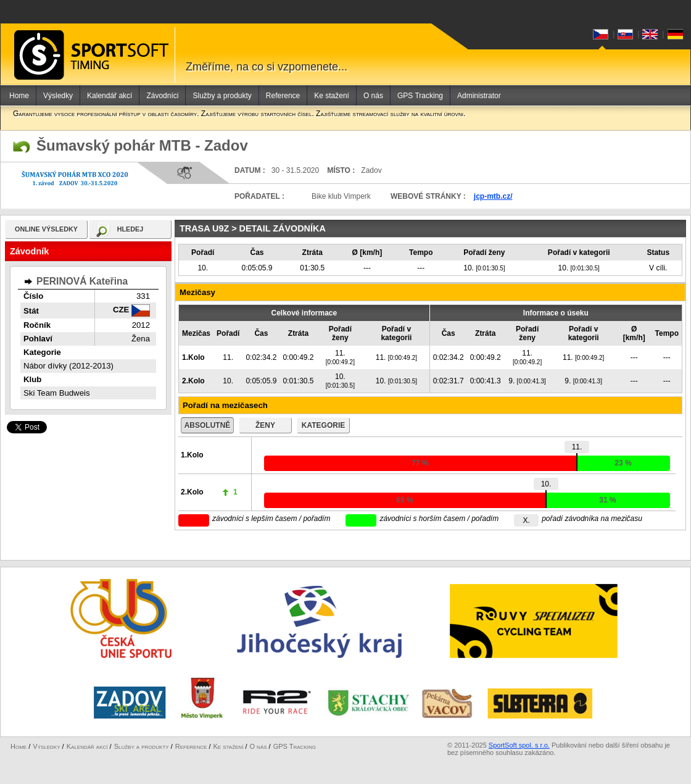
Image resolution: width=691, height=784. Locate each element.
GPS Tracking (420, 96)
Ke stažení (332, 96)
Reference (283, 96)
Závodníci (162, 96)
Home (19, 96)
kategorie (323, 425)
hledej (130, 229)
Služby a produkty (222, 96)
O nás (373, 96)
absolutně (208, 425)
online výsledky (46, 229)
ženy (265, 425)
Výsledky (58, 96)
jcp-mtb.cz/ (493, 196)
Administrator (479, 96)
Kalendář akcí (110, 96)
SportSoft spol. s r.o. (519, 745)
